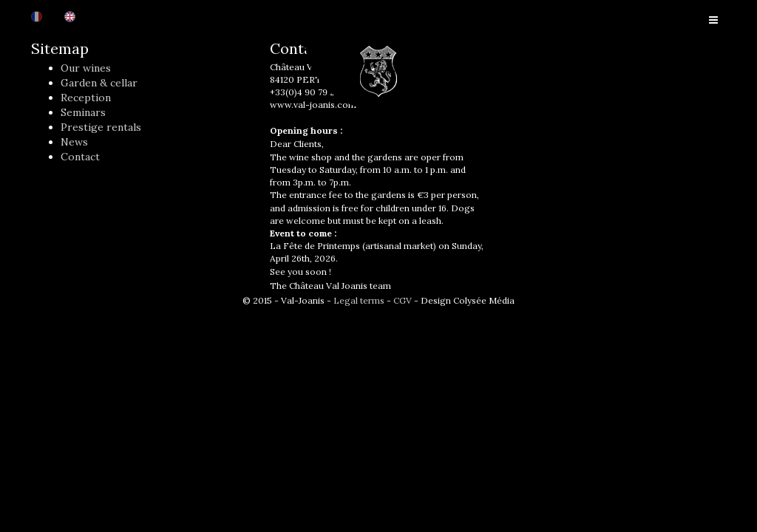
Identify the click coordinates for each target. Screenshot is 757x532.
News (74, 142)
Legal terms (359, 300)
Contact (80, 157)
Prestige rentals (101, 127)
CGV (403, 300)
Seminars (83, 112)
